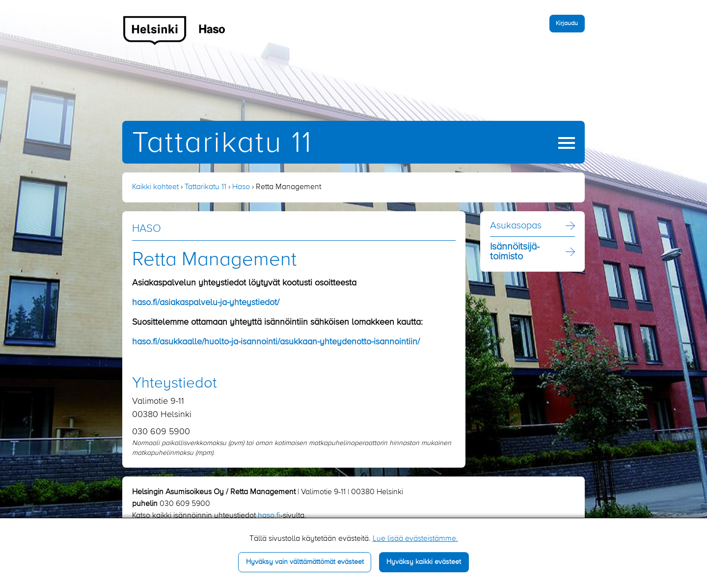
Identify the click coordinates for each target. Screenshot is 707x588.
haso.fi (269, 516)
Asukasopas (516, 226)
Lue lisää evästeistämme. (415, 539)
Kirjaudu (567, 23)
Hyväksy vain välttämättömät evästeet (305, 562)
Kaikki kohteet (155, 187)
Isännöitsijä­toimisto (515, 252)
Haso (241, 187)
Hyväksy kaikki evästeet (424, 562)
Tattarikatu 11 (222, 144)
